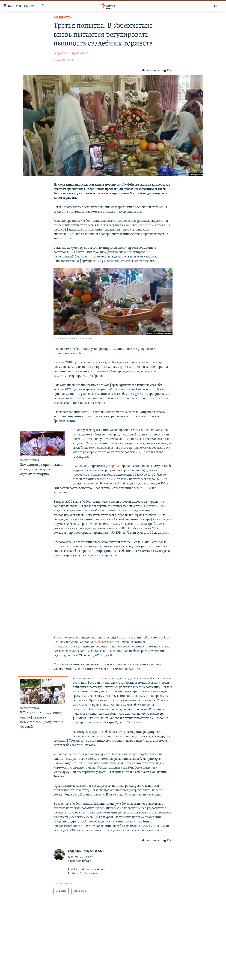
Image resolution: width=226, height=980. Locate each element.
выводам (100, 642)
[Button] (150, 70)
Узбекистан (62, 18)
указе (143, 225)
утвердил (112, 466)
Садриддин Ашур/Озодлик (71, 53)
